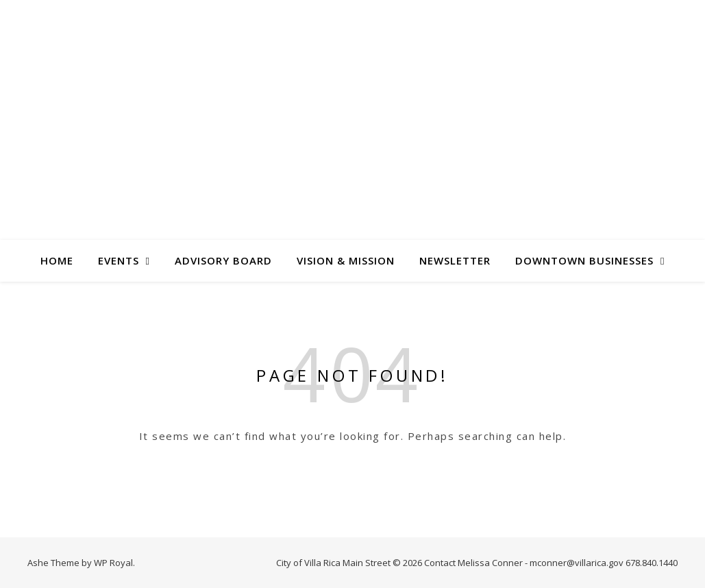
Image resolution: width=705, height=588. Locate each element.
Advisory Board (223, 260)
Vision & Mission (346, 260)
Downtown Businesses (584, 260)
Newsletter (455, 260)
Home (57, 260)
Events (119, 260)
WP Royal (113, 563)
